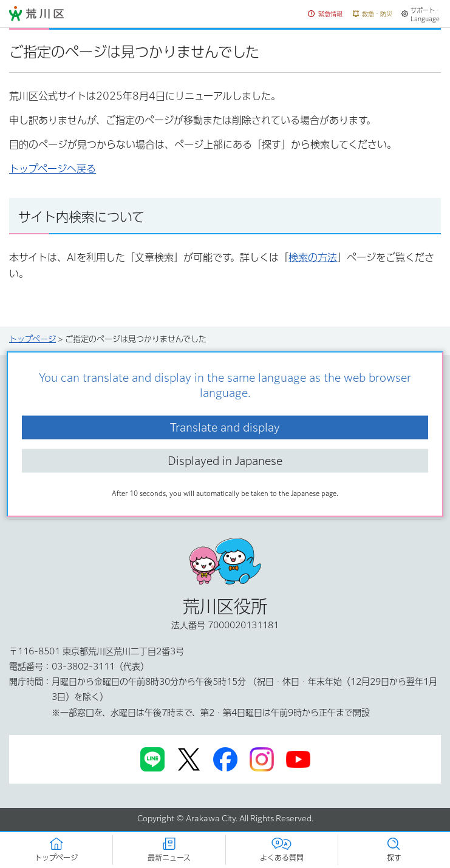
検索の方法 (313, 257)
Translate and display (225, 427)
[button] (326, 14)
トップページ (32, 339)
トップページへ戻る (53, 169)
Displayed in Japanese (225, 461)
